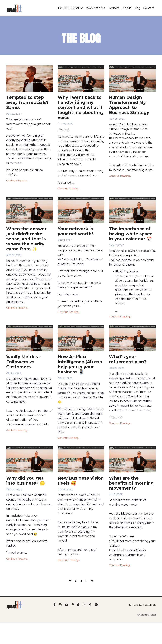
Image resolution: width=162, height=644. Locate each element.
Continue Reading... (17, 182)
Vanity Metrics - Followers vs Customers (26, 374)
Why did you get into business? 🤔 (28, 495)
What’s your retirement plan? (130, 371)
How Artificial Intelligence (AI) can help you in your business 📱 (79, 377)
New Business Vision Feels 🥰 (76, 495)
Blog (137, 8)
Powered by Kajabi (146, 636)
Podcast (114, 8)
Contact (149, 8)
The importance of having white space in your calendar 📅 (132, 241)
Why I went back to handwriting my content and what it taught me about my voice (81, 109)
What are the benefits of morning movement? (125, 501)
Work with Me (96, 8)
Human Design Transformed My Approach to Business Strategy (131, 106)
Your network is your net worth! (77, 235)
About (127, 8)
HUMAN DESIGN (70, 8)
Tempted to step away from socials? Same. (27, 103)
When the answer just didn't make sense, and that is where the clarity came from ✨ (28, 244)
